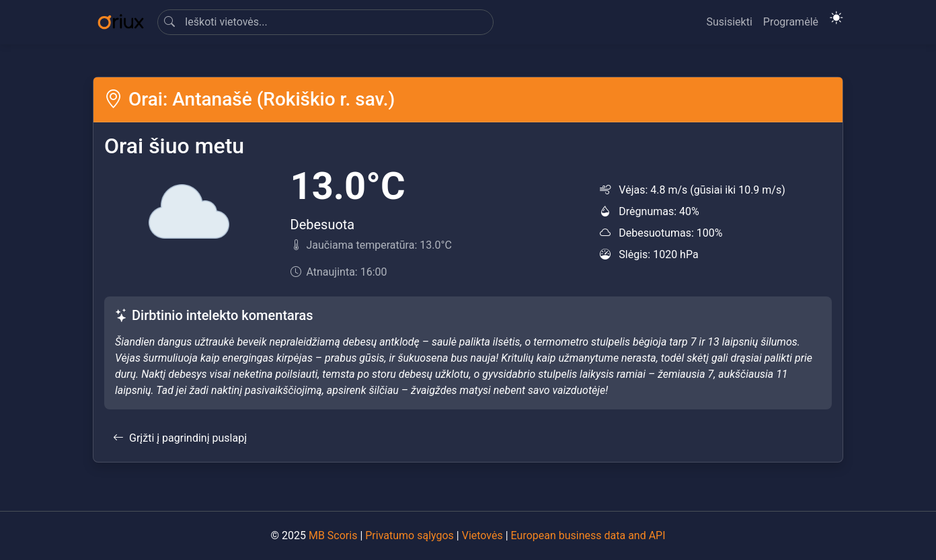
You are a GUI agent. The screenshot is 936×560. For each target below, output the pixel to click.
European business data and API (588, 535)
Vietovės (482, 535)
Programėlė (791, 22)
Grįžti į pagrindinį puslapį (180, 438)
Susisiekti (729, 22)
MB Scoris (333, 535)
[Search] (325, 22)
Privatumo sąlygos (409, 535)
